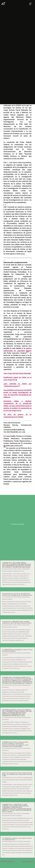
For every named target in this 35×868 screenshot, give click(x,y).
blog (17, 780)
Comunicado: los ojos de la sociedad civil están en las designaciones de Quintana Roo (17, 595)
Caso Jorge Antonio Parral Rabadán (17, 373)
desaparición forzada (9, 816)
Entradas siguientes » (28, 861)
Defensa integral (7, 571)
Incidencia (16, 571)
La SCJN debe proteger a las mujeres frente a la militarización (17, 839)
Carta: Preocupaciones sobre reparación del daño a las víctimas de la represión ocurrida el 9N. (17, 774)
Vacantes (5, 655)
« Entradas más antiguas (8, 861)
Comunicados (26, 569)
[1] (24, 254)
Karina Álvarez (9, 569)
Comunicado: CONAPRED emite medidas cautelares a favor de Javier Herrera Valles (17, 622)
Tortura (22, 571)
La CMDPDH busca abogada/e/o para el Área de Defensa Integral (17, 650)
